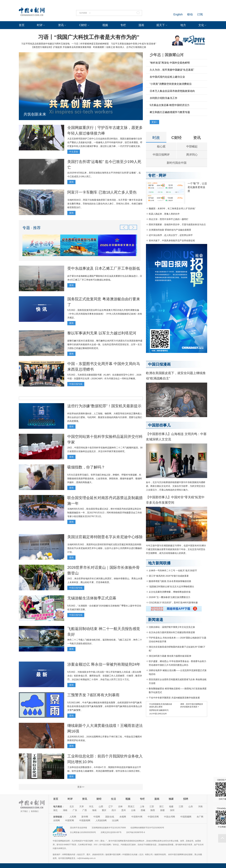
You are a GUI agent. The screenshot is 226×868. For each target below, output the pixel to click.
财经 (99, 799)
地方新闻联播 (159, 563)
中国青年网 (137, 817)
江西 (181, 806)
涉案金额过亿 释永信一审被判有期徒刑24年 (104, 664)
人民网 (73, 817)
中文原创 (74, 152)
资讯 (61, 25)
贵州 (124, 810)
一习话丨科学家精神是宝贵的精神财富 (90, 44)
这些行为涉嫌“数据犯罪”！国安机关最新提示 (104, 406)
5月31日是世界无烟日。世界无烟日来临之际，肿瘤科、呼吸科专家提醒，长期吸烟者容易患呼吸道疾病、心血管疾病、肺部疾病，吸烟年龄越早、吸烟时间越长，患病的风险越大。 (105, 479)
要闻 (71, 182)
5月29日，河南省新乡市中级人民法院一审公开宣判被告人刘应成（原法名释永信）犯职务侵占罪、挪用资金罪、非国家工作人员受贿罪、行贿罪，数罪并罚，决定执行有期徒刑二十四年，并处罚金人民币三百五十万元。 (105, 676)
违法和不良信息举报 (78, 828)
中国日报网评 (161, 155)
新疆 (162, 810)
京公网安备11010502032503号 (83, 832)
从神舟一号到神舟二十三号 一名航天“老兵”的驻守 (173, 571)
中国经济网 (153, 817)
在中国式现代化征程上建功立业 (167, 77)
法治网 (115, 820)
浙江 (161, 806)
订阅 (200, 14)
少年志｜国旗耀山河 (167, 55)
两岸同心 (192, 155)
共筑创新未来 (35, 114)
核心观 (161, 146)
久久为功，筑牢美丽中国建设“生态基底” (172, 70)
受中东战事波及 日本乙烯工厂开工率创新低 (104, 268)
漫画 (141, 25)
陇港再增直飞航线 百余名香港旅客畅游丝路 (170, 581)
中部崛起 (192, 146)
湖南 (65, 810)
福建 (171, 806)
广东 (75, 810)
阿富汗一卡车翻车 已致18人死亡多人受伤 (102, 192)
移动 (190, 14)
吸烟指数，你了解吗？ (86, 467)
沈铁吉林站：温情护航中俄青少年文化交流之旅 (172, 627)
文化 (201, 25)
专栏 (123, 25)
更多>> (81, 787)
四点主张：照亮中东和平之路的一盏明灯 (169, 219)
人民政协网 (101, 820)
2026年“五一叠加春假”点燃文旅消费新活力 (169, 597)
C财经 (83, 25)
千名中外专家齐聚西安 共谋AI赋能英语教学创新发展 (174, 698)
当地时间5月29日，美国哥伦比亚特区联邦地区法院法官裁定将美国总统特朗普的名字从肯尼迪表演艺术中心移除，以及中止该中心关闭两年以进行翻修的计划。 (105, 548)
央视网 (123, 817)
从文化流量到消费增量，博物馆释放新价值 (170, 592)
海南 (94, 810)
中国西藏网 (186, 817)
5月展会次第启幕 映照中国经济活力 (170, 105)
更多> (154, 122)
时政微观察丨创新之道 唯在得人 (109, 47)
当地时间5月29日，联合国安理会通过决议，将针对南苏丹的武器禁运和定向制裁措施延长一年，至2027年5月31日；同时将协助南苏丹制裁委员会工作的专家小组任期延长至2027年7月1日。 (105, 513)
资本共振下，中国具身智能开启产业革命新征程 (172, 241)
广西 (85, 810)
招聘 (186, 799)
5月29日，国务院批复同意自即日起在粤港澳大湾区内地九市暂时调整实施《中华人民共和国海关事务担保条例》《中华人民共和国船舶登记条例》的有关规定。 (105, 314)
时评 (40, 25)
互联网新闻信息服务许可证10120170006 (109, 828)
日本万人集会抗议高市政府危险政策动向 (172, 91)
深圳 (172, 810)
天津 (81, 806)
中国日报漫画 (159, 364)
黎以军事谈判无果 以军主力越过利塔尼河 (102, 333)
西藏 (143, 810)
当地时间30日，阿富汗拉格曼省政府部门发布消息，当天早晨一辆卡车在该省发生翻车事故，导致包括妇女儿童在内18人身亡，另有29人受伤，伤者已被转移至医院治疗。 (105, 204)
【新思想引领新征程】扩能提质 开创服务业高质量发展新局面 (61, 47)
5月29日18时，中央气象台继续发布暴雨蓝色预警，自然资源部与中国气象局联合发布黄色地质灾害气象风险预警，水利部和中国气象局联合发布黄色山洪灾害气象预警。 (105, 706)
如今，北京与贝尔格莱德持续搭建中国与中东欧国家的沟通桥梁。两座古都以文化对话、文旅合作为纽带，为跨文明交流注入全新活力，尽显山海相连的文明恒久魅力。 (176, 486)
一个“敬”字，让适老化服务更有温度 (197, 187)
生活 (113, 799)
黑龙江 (131, 806)
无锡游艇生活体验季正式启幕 (92, 598)
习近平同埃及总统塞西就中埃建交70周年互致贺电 (46, 44)
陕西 (153, 810)
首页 (22, 25)
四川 (114, 810)
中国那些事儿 (159, 425)
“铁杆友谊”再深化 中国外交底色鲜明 (170, 63)
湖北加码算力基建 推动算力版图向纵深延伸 (170, 656)
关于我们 (24, 811)
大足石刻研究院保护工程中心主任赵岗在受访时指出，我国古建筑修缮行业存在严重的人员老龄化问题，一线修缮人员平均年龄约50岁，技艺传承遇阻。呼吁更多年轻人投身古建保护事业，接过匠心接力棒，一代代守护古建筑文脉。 (105, 142)
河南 (200, 806)
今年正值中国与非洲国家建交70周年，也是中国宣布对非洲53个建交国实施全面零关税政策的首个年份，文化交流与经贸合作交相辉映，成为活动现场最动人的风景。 (176, 549)
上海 (142, 806)
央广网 (200, 817)
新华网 (85, 817)
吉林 (120, 806)
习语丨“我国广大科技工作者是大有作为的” (89, 37)
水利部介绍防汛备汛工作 (164, 98)
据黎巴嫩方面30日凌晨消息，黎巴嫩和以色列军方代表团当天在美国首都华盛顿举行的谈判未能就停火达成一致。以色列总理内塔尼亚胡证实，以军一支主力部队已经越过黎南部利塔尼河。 (105, 344)
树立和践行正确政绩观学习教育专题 (170, 112)
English (178, 14)
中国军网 (70, 820)
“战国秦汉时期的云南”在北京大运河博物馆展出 (171, 587)
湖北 (55, 810)
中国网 (97, 817)
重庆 (104, 810)
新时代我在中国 (177, 163)
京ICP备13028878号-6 (136, 832)
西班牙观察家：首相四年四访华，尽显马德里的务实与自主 (177, 224)
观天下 (161, 25)
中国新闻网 (85, 820)
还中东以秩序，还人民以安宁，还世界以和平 (171, 235)
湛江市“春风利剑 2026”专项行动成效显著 (169, 576)
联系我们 (35, 811)
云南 (133, 810)
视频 (105, 25)
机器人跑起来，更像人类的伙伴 (164, 214)
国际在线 (110, 817)
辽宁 (111, 806)
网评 (162, 175)
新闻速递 (156, 620)
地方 (183, 25)
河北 (91, 806)
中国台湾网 (169, 817)
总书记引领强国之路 (136, 47)
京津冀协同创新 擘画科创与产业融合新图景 (170, 230)
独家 (171, 799)
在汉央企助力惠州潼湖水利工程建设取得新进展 (172, 632)
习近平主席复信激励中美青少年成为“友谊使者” (133, 44)
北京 (72, 806)
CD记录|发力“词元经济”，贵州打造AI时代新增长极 (173, 603)
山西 (101, 806)
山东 (191, 806)
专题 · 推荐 (32, 228)
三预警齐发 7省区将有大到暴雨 (93, 695)
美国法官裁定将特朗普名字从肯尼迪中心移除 (105, 537)
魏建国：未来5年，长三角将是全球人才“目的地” (172, 208)
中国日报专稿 (76, 384)
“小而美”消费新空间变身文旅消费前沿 (171, 84)
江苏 (152, 806)
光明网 (56, 820)
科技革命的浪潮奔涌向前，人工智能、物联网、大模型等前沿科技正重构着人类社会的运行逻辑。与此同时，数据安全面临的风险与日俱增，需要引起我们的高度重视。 (105, 417)
